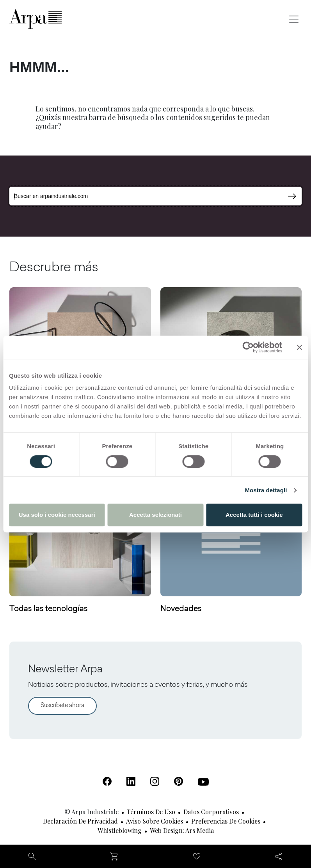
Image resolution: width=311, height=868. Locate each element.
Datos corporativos (211, 812)
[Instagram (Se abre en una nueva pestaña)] (155, 781)
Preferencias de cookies (226, 821)
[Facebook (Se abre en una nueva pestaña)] (107, 781)
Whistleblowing (120, 830)
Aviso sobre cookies (155, 821)
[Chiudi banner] (299, 347)
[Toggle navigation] (294, 19)
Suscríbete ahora (62, 706)
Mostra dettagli (266, 490)
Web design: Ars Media (182, 830)
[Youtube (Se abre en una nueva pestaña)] (203, 782)
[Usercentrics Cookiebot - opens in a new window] (248, 347)
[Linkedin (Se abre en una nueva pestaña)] (131, 781)
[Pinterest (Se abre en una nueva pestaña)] (179, 781)
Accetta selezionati (155, 515)
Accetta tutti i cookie (254, 515)
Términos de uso (151, 812)
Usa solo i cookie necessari (57, 515)
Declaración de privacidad (80, 821)
